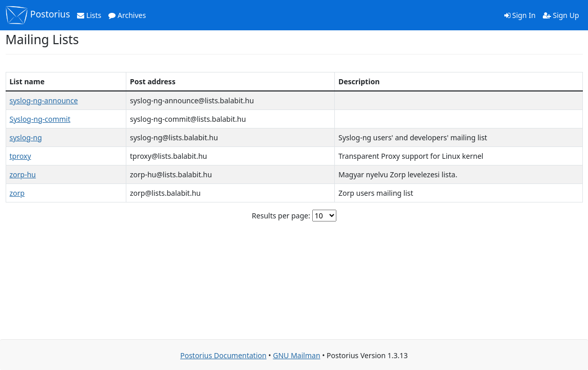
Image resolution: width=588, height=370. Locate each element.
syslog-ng (26, 137)
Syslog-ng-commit (40, 119)
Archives (127, 15)
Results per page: (281, 216)
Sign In (520, 15)
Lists (89, 15)
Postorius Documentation (223, 355)
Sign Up (561, 15)
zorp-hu (23, 174)
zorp (17, 193)
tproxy (21, 156)
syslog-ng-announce (44, 100)
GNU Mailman (296, 355)
